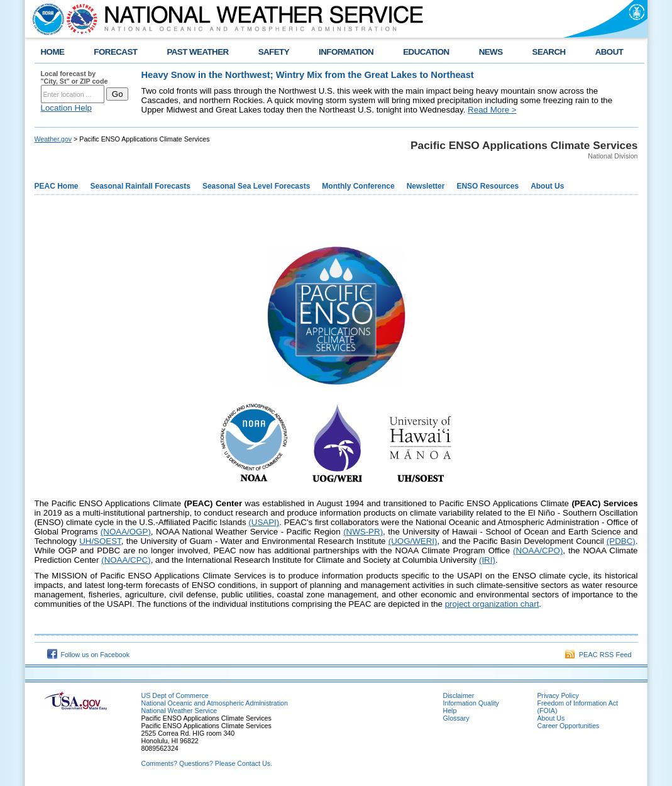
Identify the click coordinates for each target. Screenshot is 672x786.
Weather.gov (53, 139)
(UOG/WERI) (413, 541)
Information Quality (471, 703)
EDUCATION (426, 52)
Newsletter (426, 186)
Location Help (67, 108)
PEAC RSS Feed (598, 655)
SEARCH (549, 52)
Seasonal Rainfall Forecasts (140, 186)
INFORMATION (346, 52)
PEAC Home (57, 186)
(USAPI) (264, 522)
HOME (53, 52)
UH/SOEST (100, 541)
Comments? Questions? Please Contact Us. (207, 763)
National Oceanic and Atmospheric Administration (215, 703)
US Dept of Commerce (175, 695)
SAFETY (274, 52)
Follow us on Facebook (89, 655)
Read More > (492, 110)
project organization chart (492, 604)
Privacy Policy (558, 695)
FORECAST (115, 52)
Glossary (456, 718)
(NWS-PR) (363, 532)
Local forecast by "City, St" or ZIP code (74, 77)
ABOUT (609, 52)
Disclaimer (459, 695)
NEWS (491, 52)
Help (450, 711)
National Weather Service (179, 711)
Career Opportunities (569, 726)
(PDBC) (621, 541)
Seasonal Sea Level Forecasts (256, 186)
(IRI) (487, 560)
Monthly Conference (358, 186)
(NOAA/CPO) (538, 551)
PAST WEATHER (197, 52)
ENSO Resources (487, 186)
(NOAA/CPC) (126, 560)
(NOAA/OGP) (126, 532)
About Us (547, 186)
